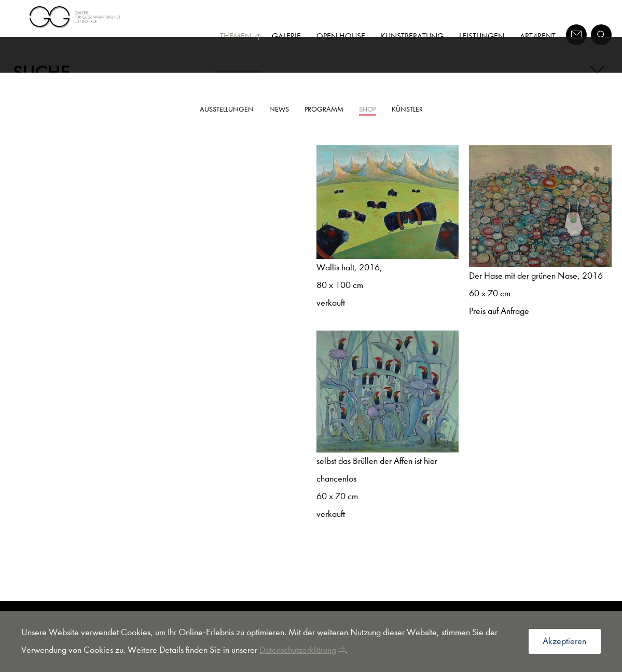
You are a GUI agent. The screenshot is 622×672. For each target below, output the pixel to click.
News (279, 109)
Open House (341, 36)
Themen (241, 36)
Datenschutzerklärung (298, 650)
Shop (368, 109)
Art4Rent (538, 36)
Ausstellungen (227, 109)
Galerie (286, 36)
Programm (324, 109)
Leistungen (482, 36)
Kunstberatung (412, 36)
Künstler (407, 109)
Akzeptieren (564, 641)
